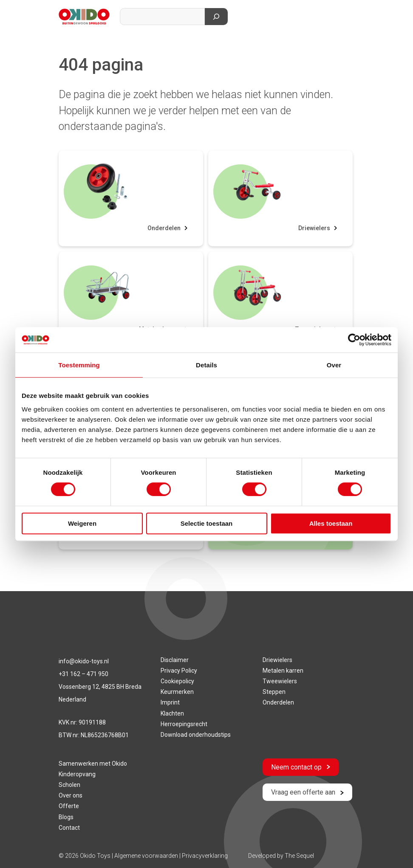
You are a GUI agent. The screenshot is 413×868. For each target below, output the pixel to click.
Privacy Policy (179, 671)
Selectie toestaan (207, 523)
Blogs (66, 817)
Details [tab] (206, 365)
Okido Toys (95, 856)
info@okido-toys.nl (84, 661)
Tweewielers (280, 681)
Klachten (172, 713)
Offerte (69, 806)
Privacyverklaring (205, 856)
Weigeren (82, 523)
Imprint (170, 702)
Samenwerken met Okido (93, 764)
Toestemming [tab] (79, 365)
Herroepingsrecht (184, 724)
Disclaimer (175, 660)
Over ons (71, 795)
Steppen (274, 692)
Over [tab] (334, 365)
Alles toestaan (331, 523)
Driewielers (314, 228)
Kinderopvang (77, 774)
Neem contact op (301, 767)
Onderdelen (164, 228)
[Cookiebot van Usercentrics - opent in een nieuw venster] (354, 340)
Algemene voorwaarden (147, 856)
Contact (69, 828)
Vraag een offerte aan (307, 792)
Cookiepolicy (177, 681)
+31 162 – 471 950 (83, 674)
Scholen (69, 785)
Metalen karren (283, 671)
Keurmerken (177, 692)
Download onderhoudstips (196, 735)
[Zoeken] (216, 17)
